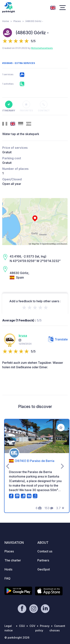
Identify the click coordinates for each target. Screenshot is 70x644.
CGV (32, 626)
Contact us (45, 551)
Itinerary (9, 106)
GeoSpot (44, 569)
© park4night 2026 (17, 638)
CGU (22, 626)
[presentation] (8, 466)
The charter (13, 560)
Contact (44, 106)
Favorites (26, 106)
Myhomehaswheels (42, 48)
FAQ (7, 578)
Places (17, 21)
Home (6, 21)
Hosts (8, 569)
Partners (43, 560)
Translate (58, 339)
